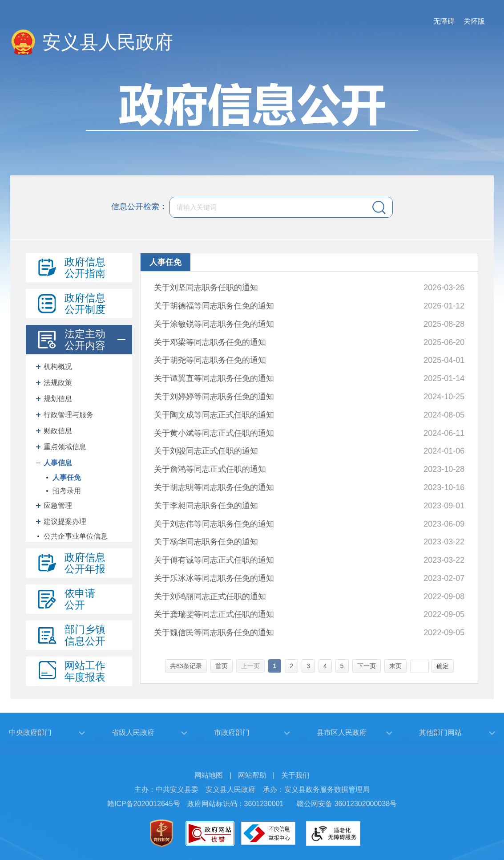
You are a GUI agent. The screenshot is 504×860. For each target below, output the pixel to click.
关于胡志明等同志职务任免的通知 (214, 487)
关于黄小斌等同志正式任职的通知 (214, 433)
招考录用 (67, 491)
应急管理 (58, 505)
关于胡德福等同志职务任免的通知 (214, 306)
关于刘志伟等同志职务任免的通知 (214, 524)
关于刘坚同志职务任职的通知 (206, 288)
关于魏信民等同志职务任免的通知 (214, 633)
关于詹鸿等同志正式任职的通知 (210, 469)
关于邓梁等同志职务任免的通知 (210, 342)
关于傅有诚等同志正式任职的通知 (214, 560)
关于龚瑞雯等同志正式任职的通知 (214, 614)
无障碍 (444, 21)
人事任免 (67, 477)
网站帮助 (252, 775)
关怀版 (474, 21)
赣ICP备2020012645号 (144, 804)
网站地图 (209, 775)
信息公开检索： (139, 207)
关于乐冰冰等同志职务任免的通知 (214, 578)
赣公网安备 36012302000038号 (347, 804)
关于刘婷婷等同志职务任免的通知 (214, 397)
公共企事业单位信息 (76, 536)
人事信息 (58, 463)
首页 (222, 666)
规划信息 (58, 399)
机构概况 (58, 367)
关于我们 (295, 775)
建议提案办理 (65, 521)
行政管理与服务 (69, 415)
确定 (443, 666)
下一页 (367, 666)
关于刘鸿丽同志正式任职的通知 (210, 596)
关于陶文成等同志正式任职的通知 (214, 415)
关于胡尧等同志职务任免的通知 (210, 360)
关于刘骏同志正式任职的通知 (206, 451)
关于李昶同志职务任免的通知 (206, 506)
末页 (395, 666)
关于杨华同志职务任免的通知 (206, 542)
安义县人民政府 (108, 42)
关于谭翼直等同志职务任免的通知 (214, 378)
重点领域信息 (65, 447)
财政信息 (58, 431)
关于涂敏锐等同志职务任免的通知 (214, 324)
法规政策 (58, 383)
